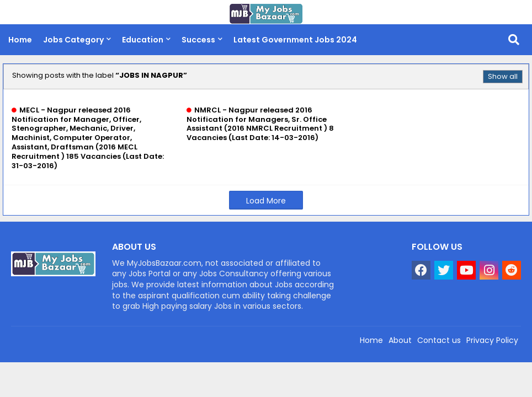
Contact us (439, 340)
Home (20, 40)
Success (198, 40)
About (400, 340)
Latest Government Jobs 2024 (295, 40)
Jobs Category (73, 40)
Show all (503, 76)
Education (143, 40)
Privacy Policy (492, 340)
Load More (266, 201)
